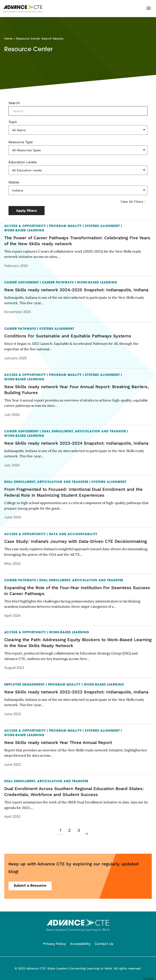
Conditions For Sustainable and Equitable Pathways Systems (68, 336)
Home (8, 38)
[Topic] (78, 130)
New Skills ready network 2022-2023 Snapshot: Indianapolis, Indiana (76, 692)
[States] (78, 190)
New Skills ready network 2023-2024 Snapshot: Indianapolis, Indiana (76, 443)
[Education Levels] (78, 170)
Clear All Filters (132, 202)
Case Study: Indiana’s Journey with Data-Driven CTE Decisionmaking (76, 541)
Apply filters (27, 211)
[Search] (78, 111)
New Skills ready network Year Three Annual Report (58, 742)
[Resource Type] (78, 150)
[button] (149, 8)
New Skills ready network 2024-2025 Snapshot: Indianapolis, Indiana (76, 290)
